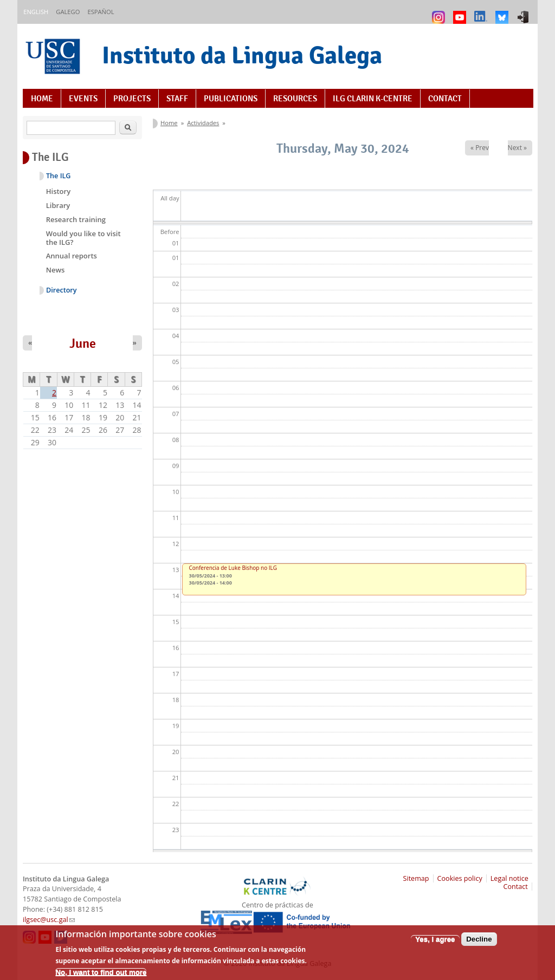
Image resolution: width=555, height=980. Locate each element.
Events (83, 99)
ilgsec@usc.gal (49, 920)
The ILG (58, 176)
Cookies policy (460, 878)
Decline (479, 942)
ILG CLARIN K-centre (373, 99)
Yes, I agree (435, 942)
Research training (76, 219)
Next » (517, 148)
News (56, 270)
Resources (295, 99)
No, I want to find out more (101, 976)
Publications (231, 99)
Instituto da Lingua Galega (242, 55)
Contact (445, 99)
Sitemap (416, 878)
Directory (62, 290)
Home (42, 99)
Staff (177, 99)
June (83, 343)
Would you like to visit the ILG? (83, 238)
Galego (68, 12)
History (58, 191)
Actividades (203, 123)
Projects (132, 99)
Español (101, 12)
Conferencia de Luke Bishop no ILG (233, 568)
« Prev (480, 148)
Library (58, 205)
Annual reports (72, 256)
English (36, 12)
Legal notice (509, 878)
